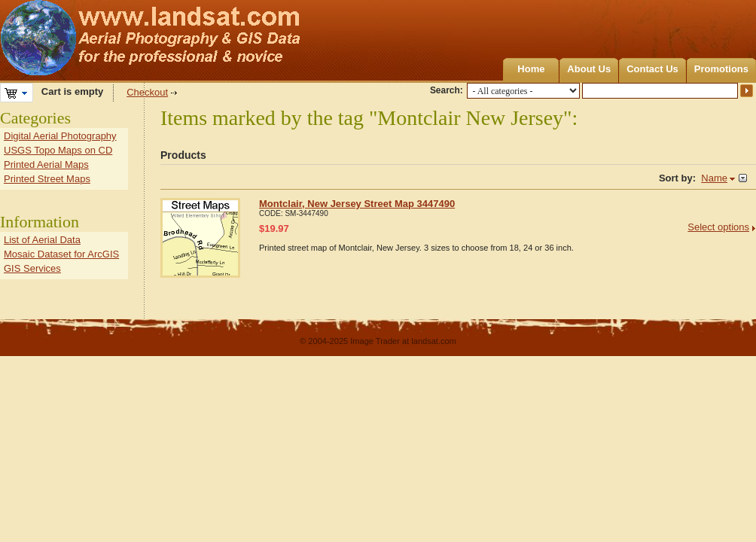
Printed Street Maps (47, 179)
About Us (589, 69)
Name (714, 178)
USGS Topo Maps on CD (58, 150)
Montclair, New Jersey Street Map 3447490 (357, 204)
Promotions (721, 69)
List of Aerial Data (42, 240)
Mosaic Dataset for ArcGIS (61, 254)
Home (531, 69)
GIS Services (32, 268)
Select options (718, 227)
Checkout (147, 92)
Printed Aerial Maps (46, 164)
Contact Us (652, 69)
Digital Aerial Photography (60, 136)
